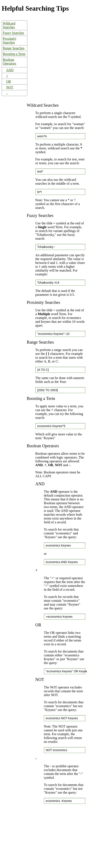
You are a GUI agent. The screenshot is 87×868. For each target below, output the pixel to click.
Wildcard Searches (9, 25)
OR (9, 81)
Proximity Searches (10, 40)
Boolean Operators (9, 62)
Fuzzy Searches (13, 33)
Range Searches (14, 48)
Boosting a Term (14, 54)
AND (10, 70)
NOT (10, 87)
